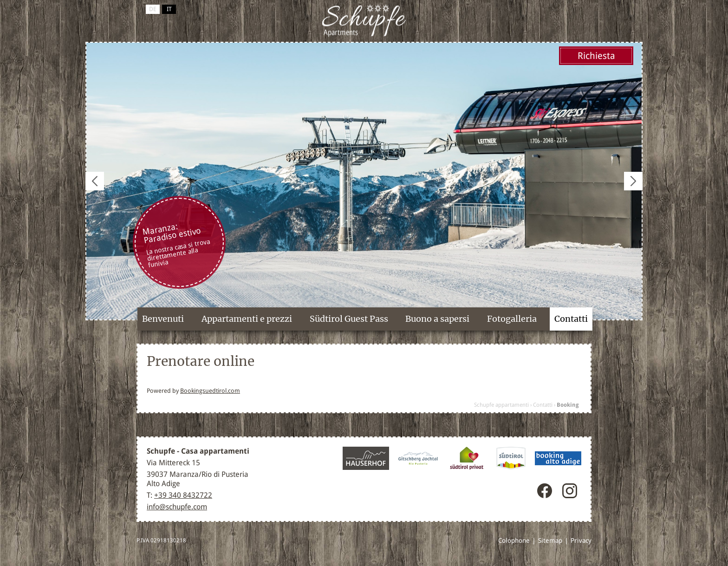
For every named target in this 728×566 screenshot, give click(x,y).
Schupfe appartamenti (501, 405)
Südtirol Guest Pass (349, 319)
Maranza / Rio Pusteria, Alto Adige (364, 21)
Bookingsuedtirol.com (210, 391)
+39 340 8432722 (183, 495)
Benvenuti (163, 319)
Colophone (514, 540)
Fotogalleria (512, 319)
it (169, 9)
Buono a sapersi (437, 319)
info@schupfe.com (177, 507)
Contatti (571, 319)
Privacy (581, 540)
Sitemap (550, 540)
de (153, 9)
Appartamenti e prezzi (247, 319)
